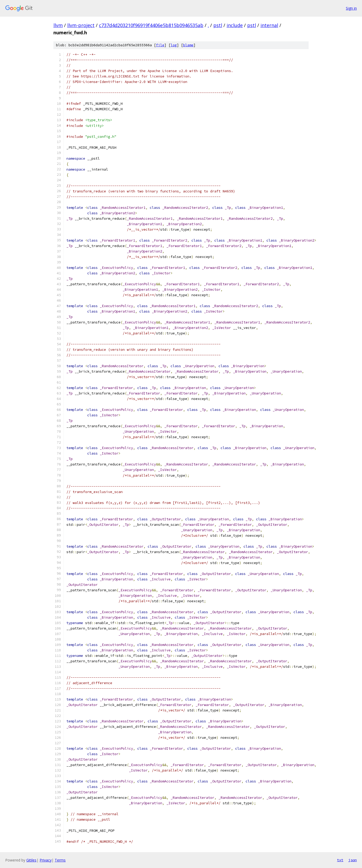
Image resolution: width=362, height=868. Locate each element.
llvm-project (81, 25)
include (235, 25)
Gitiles (31, 860)
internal (269, 25)
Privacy (46, 860)
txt (340, 860)
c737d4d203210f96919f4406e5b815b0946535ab (151, 25)
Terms (60, 860)
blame (188, 45)
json (353, 860)
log (174, 45)
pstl (218, 25)
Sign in (351, 8)
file (160, 45)
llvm (58, 25)
